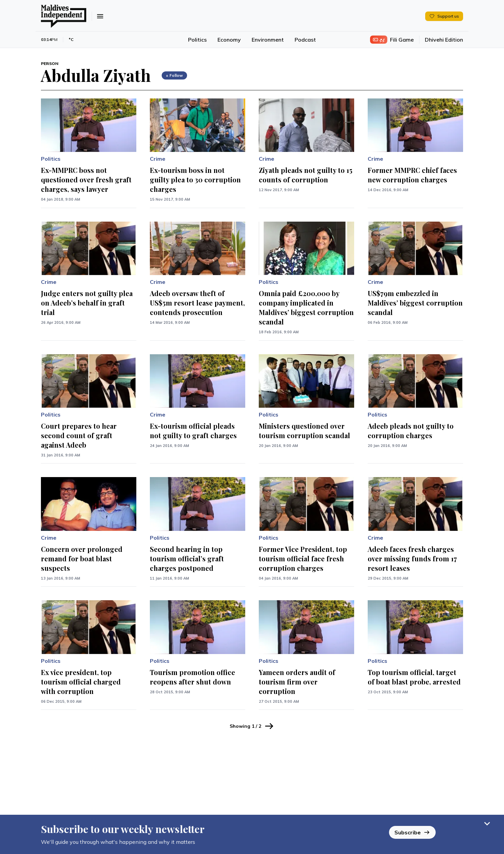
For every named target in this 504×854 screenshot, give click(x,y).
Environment (268, 40)
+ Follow (174, 75)
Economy (229, 40)
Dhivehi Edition (444, 40)
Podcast (305, 40)
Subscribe (412, 832)
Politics (197, 40)
